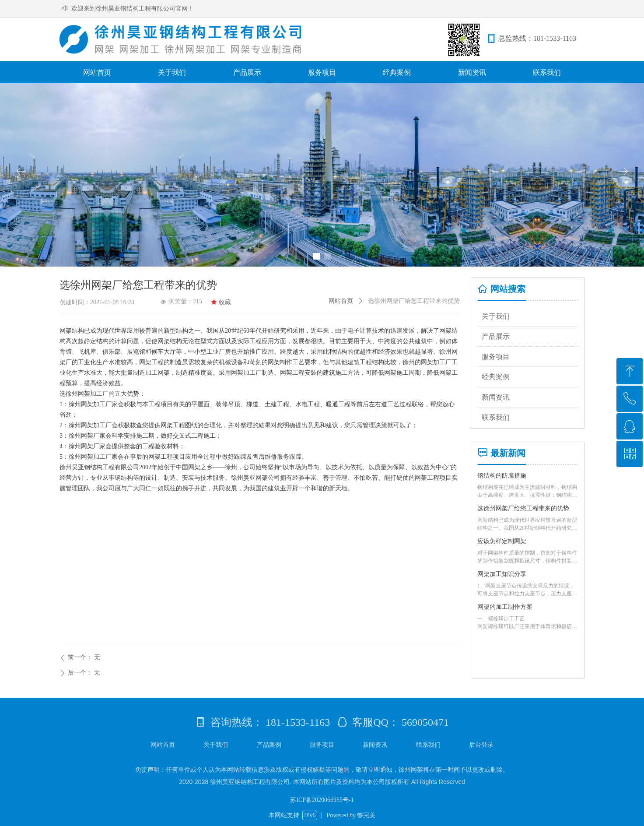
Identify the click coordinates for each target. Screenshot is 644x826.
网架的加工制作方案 (505, 607)
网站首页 (341, 301)
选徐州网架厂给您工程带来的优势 (523, 508)
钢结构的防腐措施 (502, 476)
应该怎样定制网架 (502, 541)
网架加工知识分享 (502, 574)
